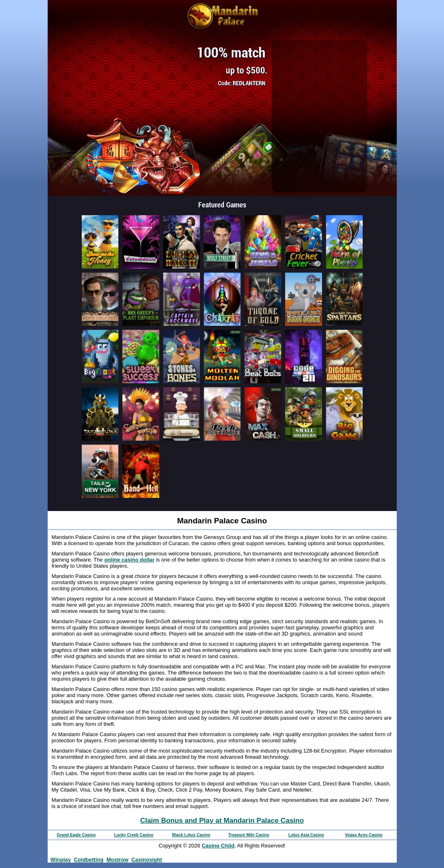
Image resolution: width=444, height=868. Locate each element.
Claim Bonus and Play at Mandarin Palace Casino (222, 821)
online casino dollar (129, 560)
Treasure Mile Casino (248, 835)
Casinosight (147, 860)
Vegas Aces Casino (364, 835)
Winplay (61, 860)
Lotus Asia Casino (306, 835)
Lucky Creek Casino (134, 835)
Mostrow (117, 860)
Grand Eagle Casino (76, 835)
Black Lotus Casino (191, 835)
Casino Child (218, 846)
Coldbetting (89, 860)
